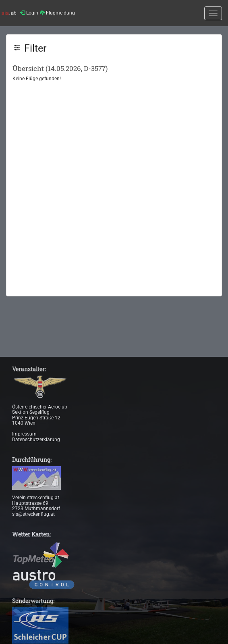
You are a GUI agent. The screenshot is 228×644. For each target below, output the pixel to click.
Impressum (24, 434)
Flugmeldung (57, 13)
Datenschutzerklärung (36, 440)
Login (29, 13)
